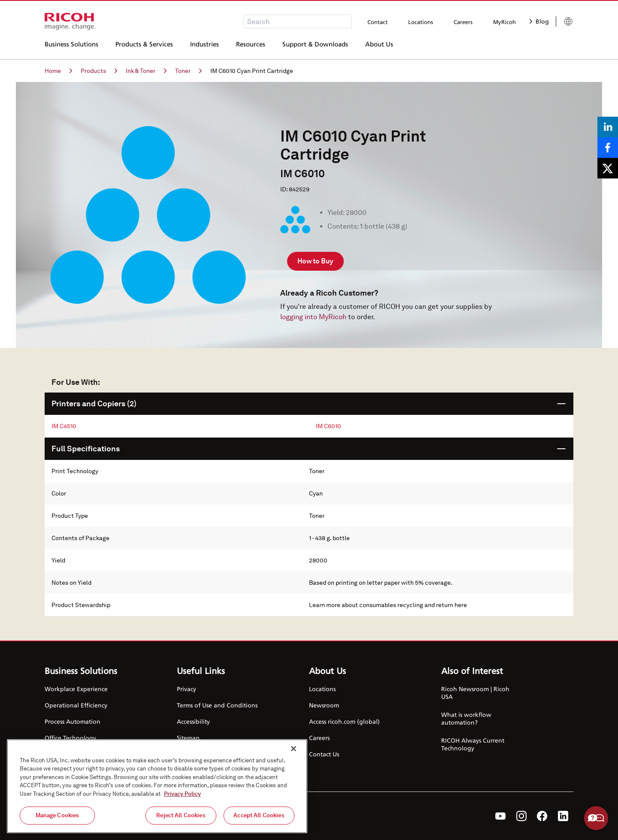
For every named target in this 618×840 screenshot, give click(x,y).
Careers (463, 22)
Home (58, 71)
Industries (204, 47)
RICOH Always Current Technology (473, 744)
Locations (421, 22)
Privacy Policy (182, 794)
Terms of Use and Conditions (217, 705)
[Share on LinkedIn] (608, 127)
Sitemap (188, 738)
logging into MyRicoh (313, 317)
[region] (157, 786)
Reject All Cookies (181, 815)
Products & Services (144, 47)
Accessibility (193, 721)
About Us (379, 47)
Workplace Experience (76, 689)
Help (596, 818)
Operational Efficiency (76, 705)
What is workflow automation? (466, 718)
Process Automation (73, 721)
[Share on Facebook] (608, 148)
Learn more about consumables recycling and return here (388, 605)
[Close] (294, 749)
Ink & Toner (146, 71)
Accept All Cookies (259, 815)
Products (99, 71)
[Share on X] (608, 168)
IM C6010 (329, 426)
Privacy (186, 689)
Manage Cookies (58, 815)
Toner (188, 71)
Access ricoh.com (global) (344, 721)
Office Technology (70, 738)
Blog (539, 21)
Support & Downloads (315, 47)
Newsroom (324, 705)
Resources (251, 47)
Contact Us (324, 754)
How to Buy (315, 261)
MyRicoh (504, 22)
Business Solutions (71, 47)
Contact (377, 22)
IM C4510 (64, 426)
